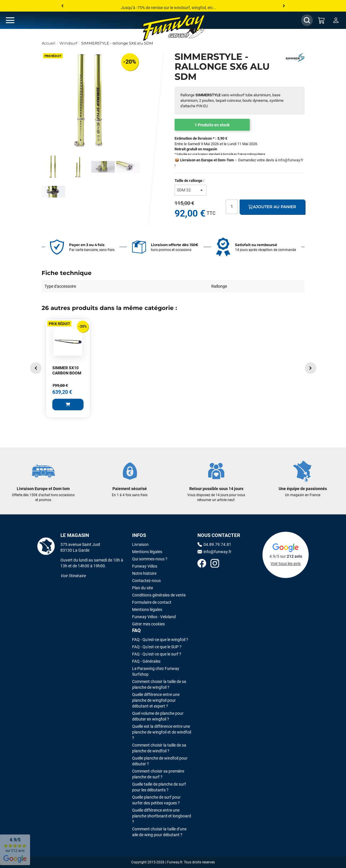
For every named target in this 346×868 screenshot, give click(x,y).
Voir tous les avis (286, 564)
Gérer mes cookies (148, 624)
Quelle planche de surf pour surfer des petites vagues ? (156, 800)
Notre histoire (144, 573)
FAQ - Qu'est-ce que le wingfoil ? (160, 640)
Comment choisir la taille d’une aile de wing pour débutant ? (159, 832)
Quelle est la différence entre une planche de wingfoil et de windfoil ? (162, 732)
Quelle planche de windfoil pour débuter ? (160, 761)
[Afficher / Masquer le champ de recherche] (307, 20)
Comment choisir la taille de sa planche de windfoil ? (159, 748)
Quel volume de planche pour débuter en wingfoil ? (158, 716)
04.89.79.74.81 (214, 544)
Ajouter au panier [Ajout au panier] (272, 207)
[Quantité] (232, 207)
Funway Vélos (145, 566)
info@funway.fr (291, 160)
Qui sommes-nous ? (150, 559)
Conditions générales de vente (159, 595)
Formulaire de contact (152, 602)
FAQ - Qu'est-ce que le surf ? (157, 654)
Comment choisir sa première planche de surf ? (158, 774)
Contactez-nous (146, 581)
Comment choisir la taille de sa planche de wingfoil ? (159, 684)
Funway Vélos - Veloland (154, 617)
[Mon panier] (321, 20)
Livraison (140, 544)
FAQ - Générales (146, 661)
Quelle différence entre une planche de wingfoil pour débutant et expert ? (156, 700)
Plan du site (143, 588)
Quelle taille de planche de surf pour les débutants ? (159, 787)
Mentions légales (147, 552)
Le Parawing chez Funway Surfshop (156, 671)
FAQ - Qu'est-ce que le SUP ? (157, 647)
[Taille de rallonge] (190, 190)
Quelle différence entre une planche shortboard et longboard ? (162, 816)
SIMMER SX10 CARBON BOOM (67, 370)
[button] (36, 368)
